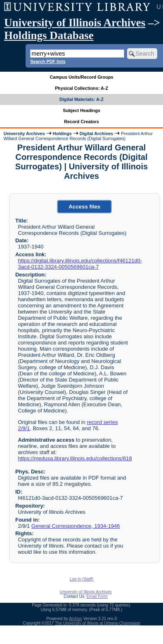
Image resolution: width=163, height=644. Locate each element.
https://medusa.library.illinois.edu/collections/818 (75, 458)
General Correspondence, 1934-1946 (76, 526)
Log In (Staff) (82, 579)
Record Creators (81, 122)
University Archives (24, 133)
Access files (84, 207)
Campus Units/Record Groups (81, 77)
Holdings (62, 133)
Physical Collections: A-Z (81, 88)
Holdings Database (49, 35)
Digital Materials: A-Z (81, 99)
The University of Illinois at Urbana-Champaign (98, 623)
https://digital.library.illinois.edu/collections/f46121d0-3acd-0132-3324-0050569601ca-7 (80, 264)
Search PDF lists (48, 61)
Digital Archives (96, 133)
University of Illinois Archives (75, 23)
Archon (76, 619)
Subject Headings (81, 110)
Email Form (97, 596)
